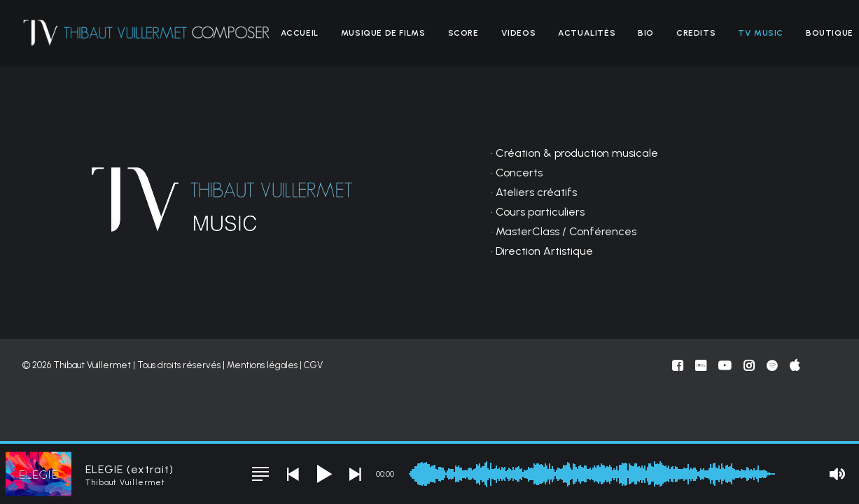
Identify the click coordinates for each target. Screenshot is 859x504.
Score (463, 33)
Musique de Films (383, 33)
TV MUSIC (761, 33)
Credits (696, 33)
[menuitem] (300, 33)
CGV (313, 365)
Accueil (300, 33)
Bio (646, 33)
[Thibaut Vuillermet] (147, 33)
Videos (519, 33)
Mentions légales (262, 365)
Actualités (587, 33)
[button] (260, 474)
